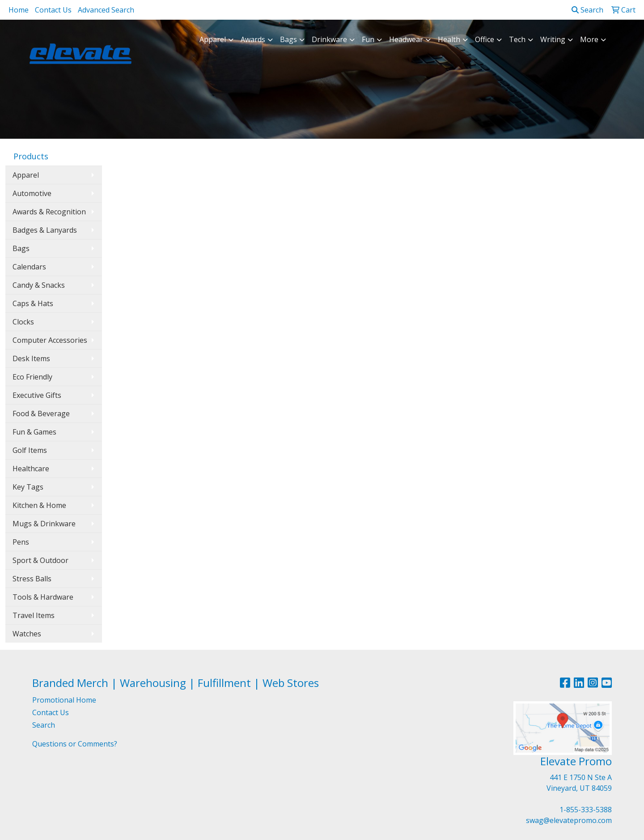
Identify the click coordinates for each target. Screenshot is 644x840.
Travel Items (34, 615)
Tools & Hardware (43, 597)
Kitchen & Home (39, 505)
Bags (21, 248)
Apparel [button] (213, 39)
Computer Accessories (50, 340)
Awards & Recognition (49, 212)
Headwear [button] (406, 39)
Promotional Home (64, 700)
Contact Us (53, 10)
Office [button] (485, 39)
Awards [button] (253, 39)
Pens (21, 542)
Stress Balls (32, 579)
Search (587, 10)
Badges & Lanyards (45, 230)
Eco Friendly (32, 377)
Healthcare (31, 469)
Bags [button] (288, 39)
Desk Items (31, 358)
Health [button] (449, 39)
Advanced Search (106, 10)
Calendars (29, 267)
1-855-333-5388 (586, 810)
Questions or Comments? (75, 744)
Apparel (26, 175)
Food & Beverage (41, 414)
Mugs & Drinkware (44, 524)
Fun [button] (368, 39)
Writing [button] (553, 39)
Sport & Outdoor (40, 560)
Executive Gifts (37, 395)
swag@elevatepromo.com (569, 820)
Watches (27, 634)
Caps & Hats (33, 303)
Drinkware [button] (329, 39)
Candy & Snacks (39, 285)
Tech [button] (517, 39)
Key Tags (28, 487)
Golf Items (30, 450)
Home (19, 10)
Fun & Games (34, 432)
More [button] (589, 39)
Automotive (32, 193)
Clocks (23, 322)
